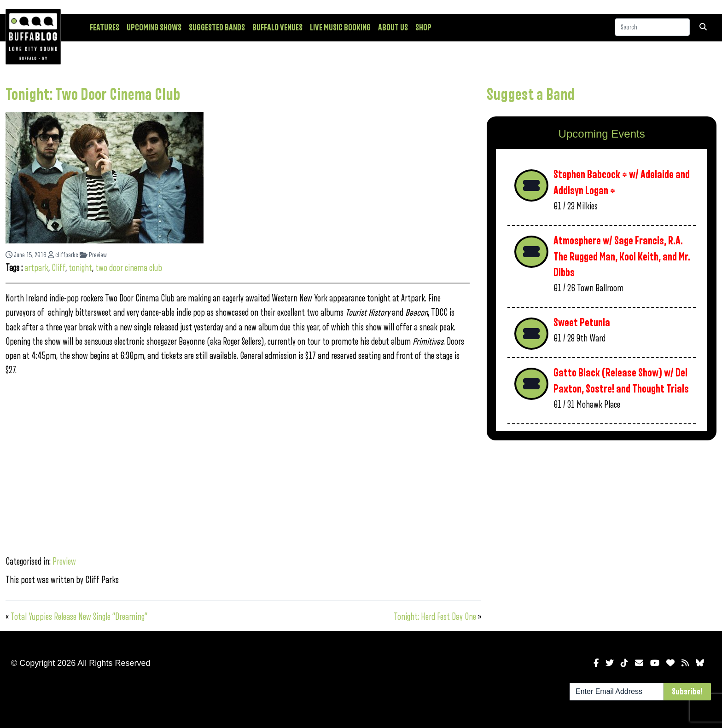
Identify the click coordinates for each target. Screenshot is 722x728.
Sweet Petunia (582, 323)
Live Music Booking (340, 28)
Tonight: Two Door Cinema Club (93, 95)
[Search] (652, 27)
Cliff (58, 268)
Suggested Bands (217, 28)
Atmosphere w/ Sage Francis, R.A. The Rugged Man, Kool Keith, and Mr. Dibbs (622, 257)
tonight (80, 268)
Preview (93, 255)
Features (105, 28)
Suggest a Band (531, 95)
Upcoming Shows (154, 28)
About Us (393, 28)
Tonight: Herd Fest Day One (435, 617)
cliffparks (63, 255)
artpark (36, 268)
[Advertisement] (602, 520)
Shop (423, 28)
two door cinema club (129, 268)
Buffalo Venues (277, 28)
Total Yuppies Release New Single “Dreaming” (79, 617)
